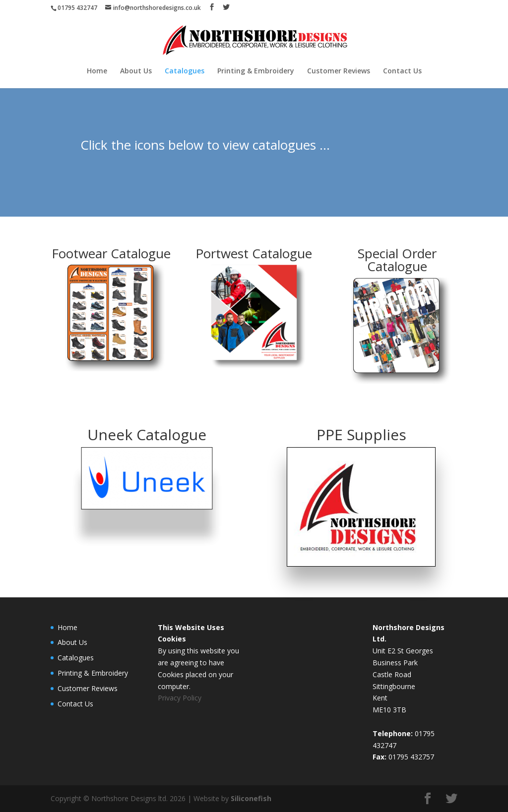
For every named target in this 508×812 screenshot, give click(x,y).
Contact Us (402, 71)
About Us (136, 71)
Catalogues (185, 71)
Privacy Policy (180, 698)
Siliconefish (251, 798)
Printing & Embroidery (256, 71)
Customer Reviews (339, 71)
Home (97, 71)
